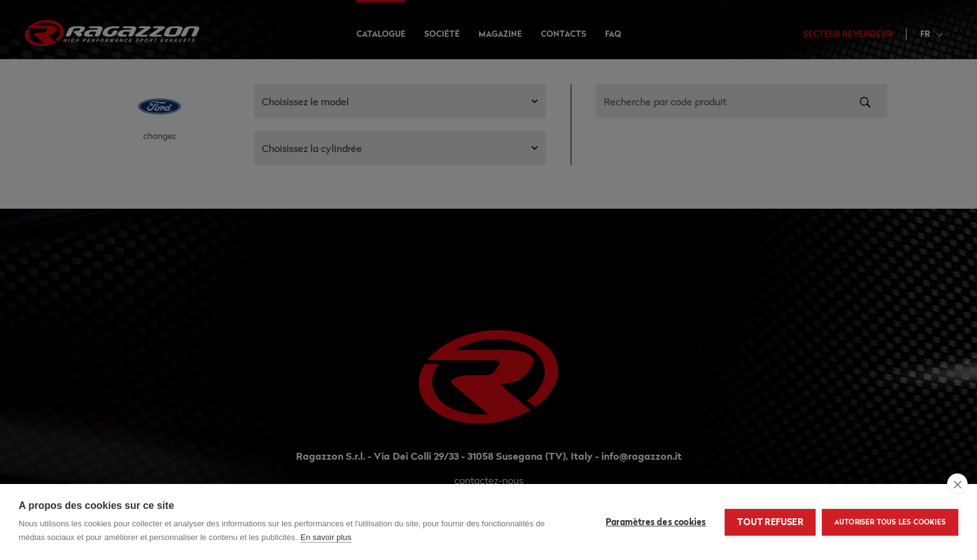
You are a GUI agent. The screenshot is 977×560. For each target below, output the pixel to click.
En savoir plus (326, 537)
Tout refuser (770, 522)
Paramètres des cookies (656, 522)
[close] (957, 484)
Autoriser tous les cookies (890, 522)
